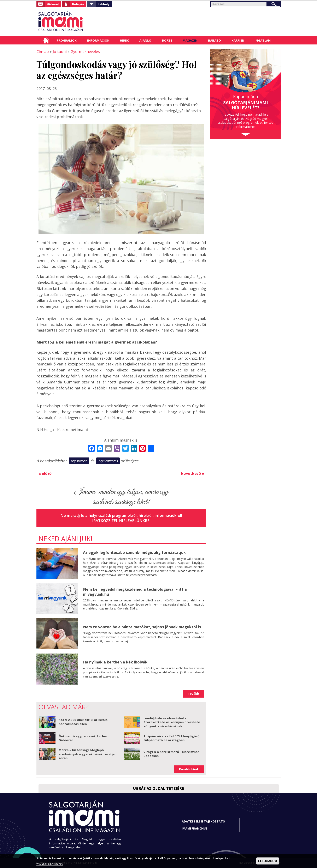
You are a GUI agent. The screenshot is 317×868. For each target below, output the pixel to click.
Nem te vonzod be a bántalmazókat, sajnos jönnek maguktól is (142, 627)
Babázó (215, 40)
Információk (98, 40)
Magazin (190, 40)
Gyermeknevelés (85, 51)
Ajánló (145, 40)
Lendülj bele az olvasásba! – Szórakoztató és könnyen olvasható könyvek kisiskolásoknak (172, 722)
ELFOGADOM (268, 861)
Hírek (124, 40)
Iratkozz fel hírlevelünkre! (121, 521)
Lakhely (104, 4)
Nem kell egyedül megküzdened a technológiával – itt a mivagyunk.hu (135, 592)
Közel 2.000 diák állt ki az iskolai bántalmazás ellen (83, 722)
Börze (167, 40)
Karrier (238, 40)
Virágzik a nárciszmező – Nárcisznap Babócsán (172, 754)
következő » (193, 473)
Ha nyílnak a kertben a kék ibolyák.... (117, 662)
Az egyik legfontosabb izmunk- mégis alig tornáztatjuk (134, 552)
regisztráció (79, 461)
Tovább (193, 694)
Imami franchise (195, 828)
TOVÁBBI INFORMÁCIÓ (50, 864)
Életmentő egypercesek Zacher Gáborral (83, 738)
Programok (67, 40)
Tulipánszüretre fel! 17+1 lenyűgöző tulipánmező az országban (171, 738)
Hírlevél (53, 4)
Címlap (46, 40)
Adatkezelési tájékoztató (203, 821)
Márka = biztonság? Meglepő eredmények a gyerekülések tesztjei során (87, 754)
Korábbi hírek (189, 769)
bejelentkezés (108, 461)
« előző (45, 473)
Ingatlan (263, 40)
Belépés (78, 4)
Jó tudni (60, 51)
